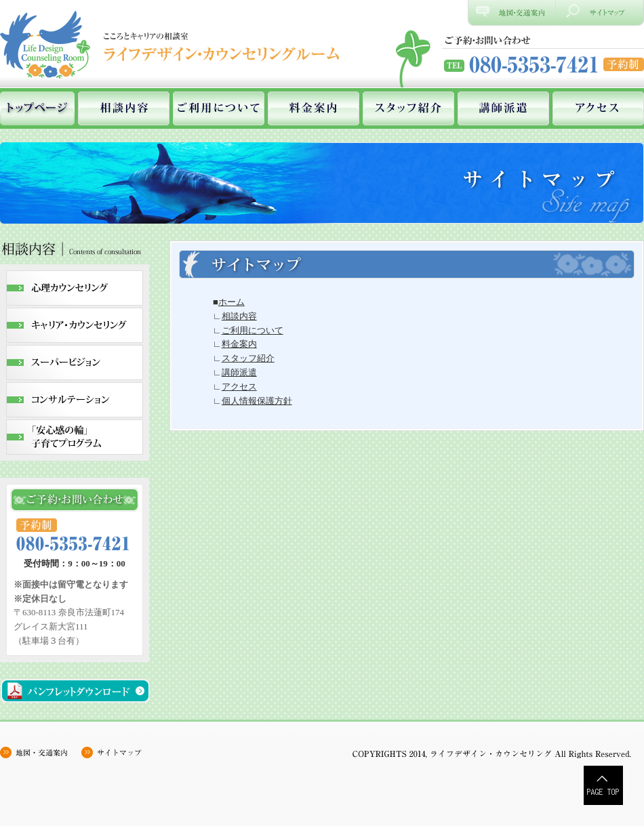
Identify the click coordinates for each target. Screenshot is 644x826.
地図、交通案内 (511, 13)
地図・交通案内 (41, 752)
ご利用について (219, 108)
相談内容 (124, 108)
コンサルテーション (75, 400)
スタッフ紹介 (408, 108)
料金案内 (314, 108)
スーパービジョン (75, 363)
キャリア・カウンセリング (75, 325)
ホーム (37, 108)
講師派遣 (503, 108)
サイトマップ (600, 13)
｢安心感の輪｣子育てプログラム (75, 437)
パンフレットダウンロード (75, 691)
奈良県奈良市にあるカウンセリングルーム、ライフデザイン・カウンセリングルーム (173, 44)
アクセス (598, 108)
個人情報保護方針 (257, 401)
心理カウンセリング (75, 288)
